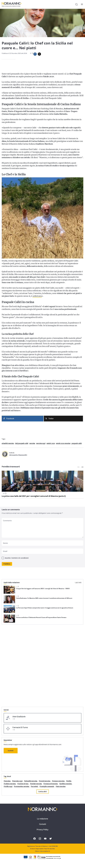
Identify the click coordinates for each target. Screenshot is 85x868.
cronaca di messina (51, 784)
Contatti (43, 824)
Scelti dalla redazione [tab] (12, 582)
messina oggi (41, 443)
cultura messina (10, 784)
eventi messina (45, 781)
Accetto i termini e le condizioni (17, 558)
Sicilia (69, 781)
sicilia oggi (8, 787)
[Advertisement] (42, 691)
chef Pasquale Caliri (22, 443)
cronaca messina (59, 781)
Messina (32, 443)
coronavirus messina (22, 787)
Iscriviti (11, 751)
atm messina (61, 787)
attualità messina (8, 443)
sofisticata (37, 296)
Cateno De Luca (23, 784)
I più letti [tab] (78, 582)
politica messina (66, 784)
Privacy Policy (42, 830)
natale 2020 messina (63, 443)
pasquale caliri (77, 443)
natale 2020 (51, 443)
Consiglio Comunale (47, 787)
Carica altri (42, 791)
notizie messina (36, 784)
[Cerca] (76, 4)
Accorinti (35, 787)
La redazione (42, 819)
